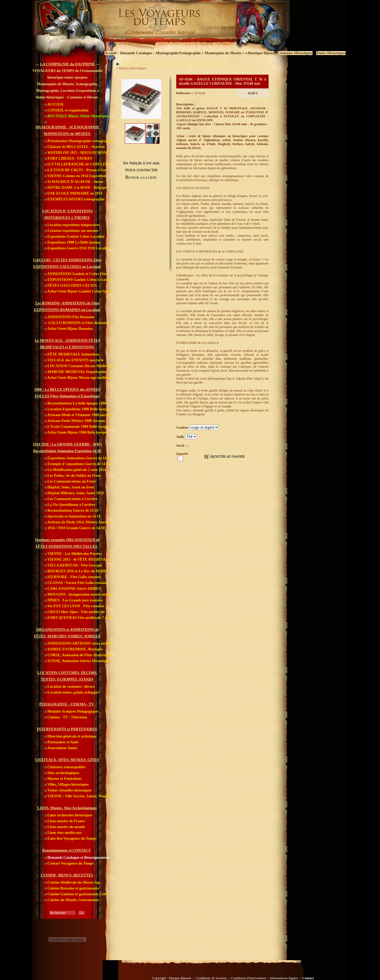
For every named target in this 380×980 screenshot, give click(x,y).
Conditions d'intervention (248, 978)
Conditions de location (211, 978)
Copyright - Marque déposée (172, 978)
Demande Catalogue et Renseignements (77, 858)
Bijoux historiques (132, 68)
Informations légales (284, 978)
